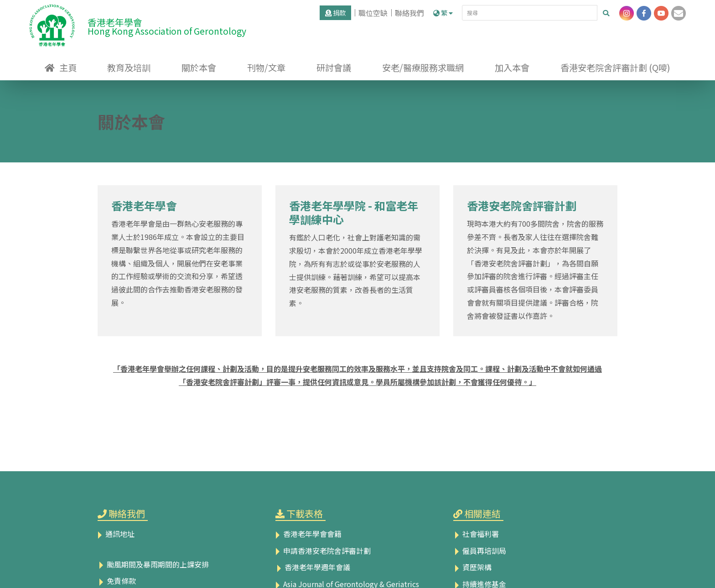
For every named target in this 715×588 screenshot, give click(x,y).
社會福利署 (476, 534)
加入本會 (512, 68)
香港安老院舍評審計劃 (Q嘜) (615, 68)
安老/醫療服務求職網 (423, 68)
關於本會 (199, 68)
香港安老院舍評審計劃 (522, 206)
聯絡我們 (409, 13)
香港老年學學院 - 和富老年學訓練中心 (354, 212)
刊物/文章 (266, 68)
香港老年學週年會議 (313, 567)
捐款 (335, 13)
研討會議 (334, 68)
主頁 (68, 68)
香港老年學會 (144, 206)
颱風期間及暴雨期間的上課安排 (153, 564)
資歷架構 (472, 567)
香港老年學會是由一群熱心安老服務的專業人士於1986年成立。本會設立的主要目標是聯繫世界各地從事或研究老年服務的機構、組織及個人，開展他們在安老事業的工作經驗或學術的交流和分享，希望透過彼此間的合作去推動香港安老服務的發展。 (178, 263)
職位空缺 (373, 13)
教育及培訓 (129, 68)
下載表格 (305, 513)
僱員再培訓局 (480, 551)
